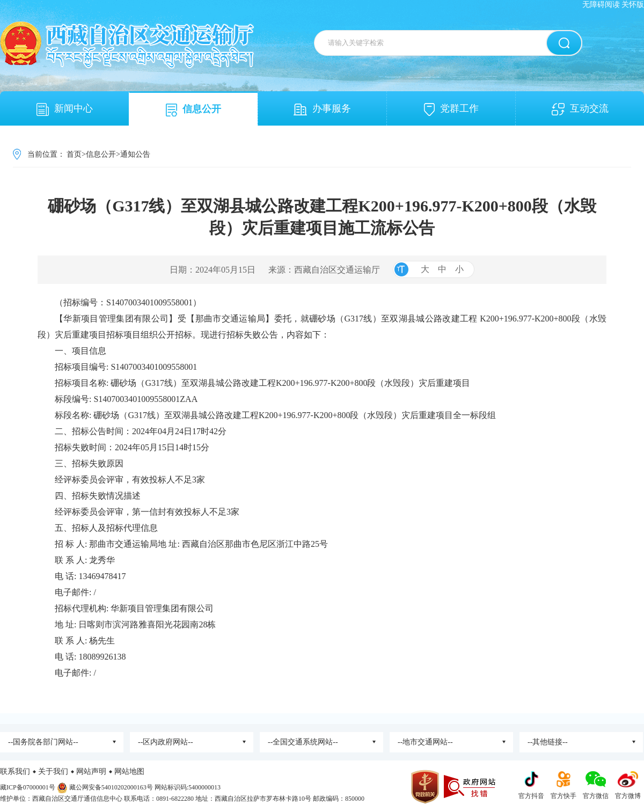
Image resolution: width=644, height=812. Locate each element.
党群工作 (451, 109)
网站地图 (129, 771)
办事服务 (322, 109)
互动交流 (580, 109)
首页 (74, 154)
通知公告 (135, 154)
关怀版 (633, 5)
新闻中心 (65, 109)
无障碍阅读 (601, 5)
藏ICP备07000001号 (28, 787)
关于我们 (53, 771)
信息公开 (193, 110)
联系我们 (15, 771)
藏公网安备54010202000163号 (111, 787)
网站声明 (91, 771)
